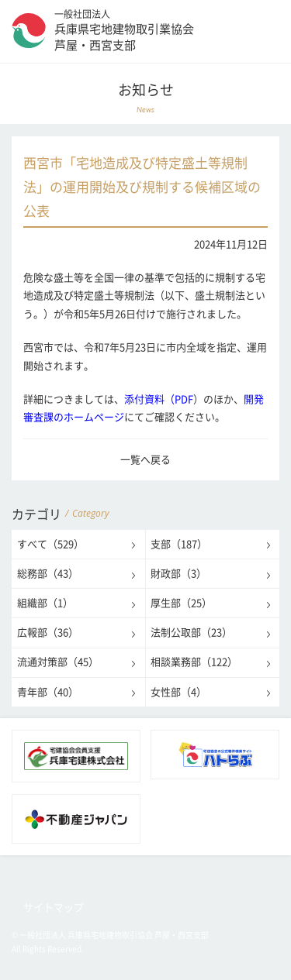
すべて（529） (50, 544)
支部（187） (179, 544)
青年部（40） (48, 692)
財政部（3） (178, 574)
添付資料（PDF (159, 399)
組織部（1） (45, 603)
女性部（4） (178, 692)
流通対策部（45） (58, 662)
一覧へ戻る (145, 460)
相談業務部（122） (194, 662)
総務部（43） (48, 574)
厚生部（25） (181, 603)
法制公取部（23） (191, 633)
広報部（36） (48, 633)
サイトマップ (54, 908)
